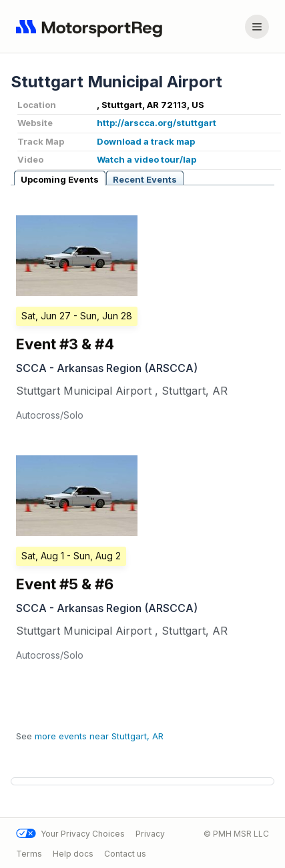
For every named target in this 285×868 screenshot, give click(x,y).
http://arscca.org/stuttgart (157, 123)
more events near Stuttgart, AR (99, 736)
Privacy (150, 834)
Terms (29, 853)
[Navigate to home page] (92, 27)
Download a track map (146, 141)
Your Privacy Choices (70, 834)
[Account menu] (257, 27)
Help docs (73, 853)
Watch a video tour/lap (147, 159)
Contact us (125, 853)
